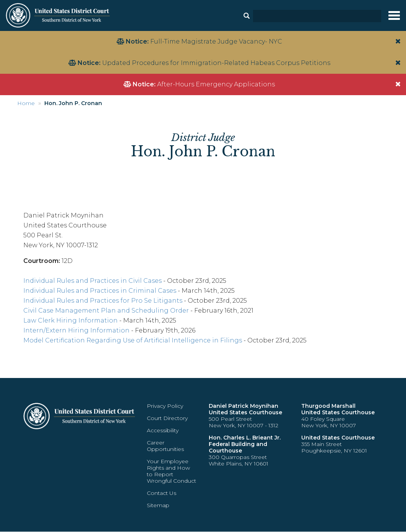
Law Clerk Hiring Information (71, 320)
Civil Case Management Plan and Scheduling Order (106, 311)
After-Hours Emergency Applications (216, 84)
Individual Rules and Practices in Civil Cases (93, 281)
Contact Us (162, 493)
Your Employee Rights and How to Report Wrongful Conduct (171, 471)
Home (26, 103)
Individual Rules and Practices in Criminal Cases (100, 291)
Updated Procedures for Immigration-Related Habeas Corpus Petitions (216, 63)
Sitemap (158, 505)
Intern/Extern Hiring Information (76, 330)
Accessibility (163, 430)
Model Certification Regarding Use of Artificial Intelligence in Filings (133, 340)
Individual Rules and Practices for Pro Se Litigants (103, 301)
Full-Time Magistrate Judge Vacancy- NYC (216, 41)
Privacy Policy (165, 406)
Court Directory (167, 418)
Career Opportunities (165, 446)
